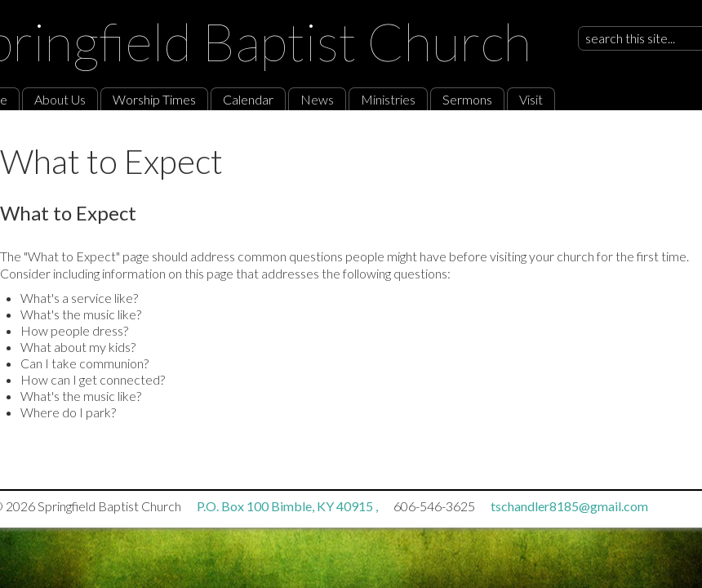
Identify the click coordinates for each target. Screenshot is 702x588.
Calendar (248, 99)
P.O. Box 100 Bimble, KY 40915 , (289, 506)
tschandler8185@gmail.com (569, 506)
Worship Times (154, 99)
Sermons (467, 99)
